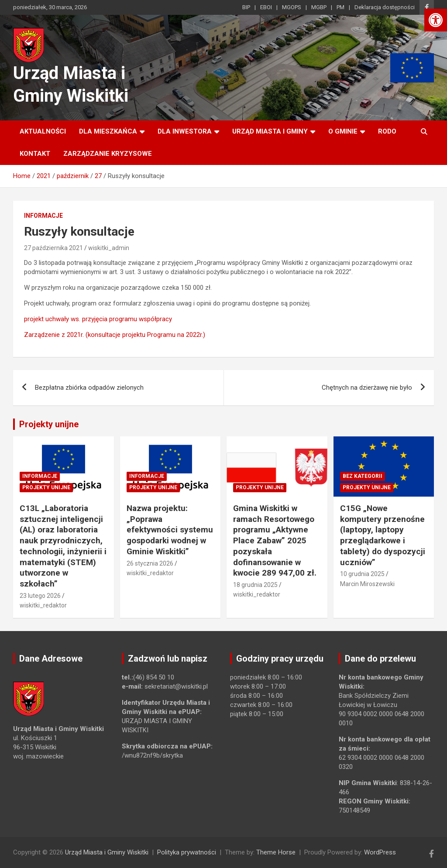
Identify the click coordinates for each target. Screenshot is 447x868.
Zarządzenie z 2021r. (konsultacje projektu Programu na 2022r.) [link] (115, 335)
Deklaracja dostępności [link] (385, 7)
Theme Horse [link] (276, 852)
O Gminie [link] (343, 131)
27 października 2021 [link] (53, 248)
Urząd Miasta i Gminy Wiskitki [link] (107, 852)
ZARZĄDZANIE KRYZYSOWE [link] (108, 154)
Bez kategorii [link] (363, 476)
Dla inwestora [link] (185, 131)
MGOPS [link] (292, 7)
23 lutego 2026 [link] (40, 596)
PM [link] (340, 7)
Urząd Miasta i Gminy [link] (270, 131)
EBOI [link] (266, 7)
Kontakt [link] (35, 154)
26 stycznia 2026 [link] (150, 563)
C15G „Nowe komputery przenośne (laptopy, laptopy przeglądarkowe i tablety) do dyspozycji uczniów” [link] (383, 535)
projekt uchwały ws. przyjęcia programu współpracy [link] (98, 319)
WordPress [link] (380, 852)
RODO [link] (387, 131)
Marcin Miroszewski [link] (367, 584)
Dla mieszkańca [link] (108, 131)
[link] (436, 20)
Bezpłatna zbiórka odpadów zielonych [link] (89, 388)
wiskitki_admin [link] (109, 248)
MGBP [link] (319, 7)
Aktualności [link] (43, 131)
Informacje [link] (43, 216)
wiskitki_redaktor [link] (43, 605)
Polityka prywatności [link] (187, 852)
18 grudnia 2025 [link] (255, 585)
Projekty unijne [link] (49, 424)
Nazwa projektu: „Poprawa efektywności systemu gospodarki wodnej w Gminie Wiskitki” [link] (170, 530)
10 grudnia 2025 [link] (362, 574)
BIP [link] (246, 7)
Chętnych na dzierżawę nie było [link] (367, 388)
